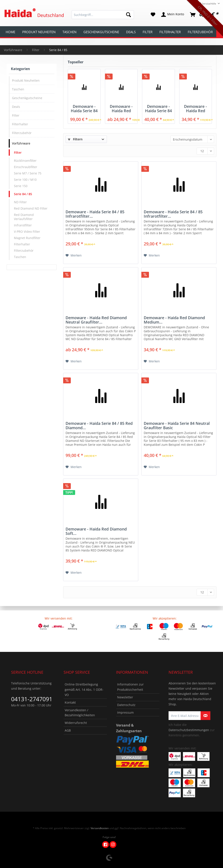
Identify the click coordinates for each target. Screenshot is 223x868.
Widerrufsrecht (76, 723)
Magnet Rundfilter (27, 238)
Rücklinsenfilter (25, 161)
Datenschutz (126, 705)
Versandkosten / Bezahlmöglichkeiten (80, 713)
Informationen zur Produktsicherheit (130, 687)
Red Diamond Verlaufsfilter (24, 217)
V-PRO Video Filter (27, 232)
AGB (68, 730)
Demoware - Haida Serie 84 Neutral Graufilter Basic (158, 108)
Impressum (125, 712)
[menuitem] (103, 17)
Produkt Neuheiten (26, 80)
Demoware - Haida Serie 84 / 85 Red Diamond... (84, 108)
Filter (16, 115)
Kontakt (70, 702)
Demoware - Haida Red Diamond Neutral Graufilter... (121, 108)
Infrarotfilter (23, 225)
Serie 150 (21, 186)
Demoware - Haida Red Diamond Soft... (96, 531)
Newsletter (125, 697)
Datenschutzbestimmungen (189, 730)
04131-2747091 (32, 699)
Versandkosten (100, 828)
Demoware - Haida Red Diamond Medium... (195, 108)
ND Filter (20, 202)
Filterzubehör (22, 133)
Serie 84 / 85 (23, 194)
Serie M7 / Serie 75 (28, 173)
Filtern (75, 139)
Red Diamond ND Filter (31, 208)
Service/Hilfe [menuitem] (208, 4)
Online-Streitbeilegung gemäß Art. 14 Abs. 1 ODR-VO (84, 690)
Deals (16, 107)
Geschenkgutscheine (27, 98)
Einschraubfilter (26, 167)
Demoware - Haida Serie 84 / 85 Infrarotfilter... (95, 214)
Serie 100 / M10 (25, 180)
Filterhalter (20, 124)
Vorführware (21, 143)
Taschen (18, 89)
